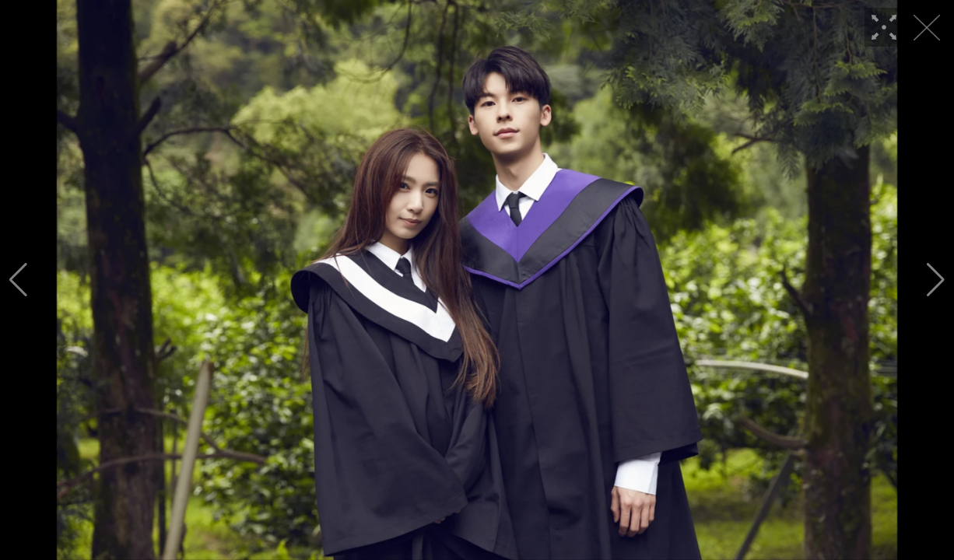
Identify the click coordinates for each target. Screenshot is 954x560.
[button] (18, 280)
